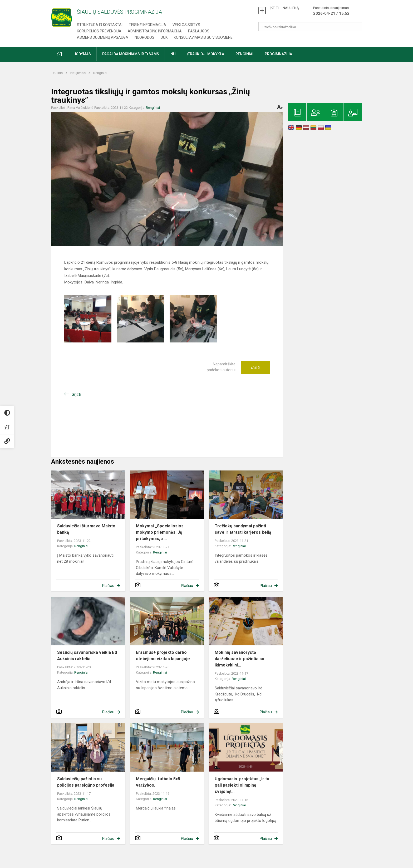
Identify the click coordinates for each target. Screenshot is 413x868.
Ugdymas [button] (82, 54)
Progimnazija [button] (278, 54)
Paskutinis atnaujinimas (331, 11)
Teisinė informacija (147, 25)
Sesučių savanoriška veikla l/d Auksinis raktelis (87, 656)
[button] (60, 54)
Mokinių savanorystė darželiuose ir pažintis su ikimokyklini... (239, 659)
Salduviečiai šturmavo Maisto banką (86, 529)
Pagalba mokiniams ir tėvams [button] (131, 54)
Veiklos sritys (186, 25)
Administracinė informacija (155, 31)
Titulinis (57, 73)
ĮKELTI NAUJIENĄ (284, 8)
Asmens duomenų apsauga (103, 37)
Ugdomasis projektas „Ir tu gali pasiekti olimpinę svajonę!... (242, 785)
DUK (164, 37)
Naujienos (78, 73)
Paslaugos (199, 31)
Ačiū (255, 368)
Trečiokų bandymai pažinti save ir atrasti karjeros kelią (243, 529)
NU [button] (173, 54)
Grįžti (76, 394)
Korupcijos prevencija (99, 31)
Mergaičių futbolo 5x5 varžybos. (158, 782)
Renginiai (100, 73)
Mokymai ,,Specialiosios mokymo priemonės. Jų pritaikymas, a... (160, 532)
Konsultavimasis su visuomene (203, 37)
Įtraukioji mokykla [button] (205, 54)
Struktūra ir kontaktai (100, 25)
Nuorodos (144, 37)
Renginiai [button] (244, 54)
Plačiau (108, 586)
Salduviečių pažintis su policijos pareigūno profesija (86, 782)
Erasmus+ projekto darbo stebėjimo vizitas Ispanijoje (163, 656)
